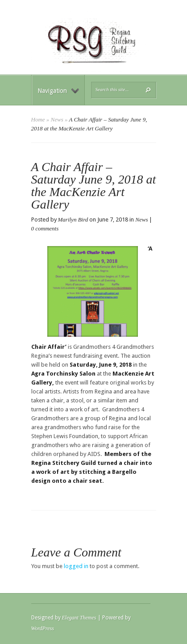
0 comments (45, 228)
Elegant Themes (79, 618)
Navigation (58, 91)
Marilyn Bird (73, 220)
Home (38, 119)
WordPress (43, 628)
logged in (76, 566)
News (57, 119)
